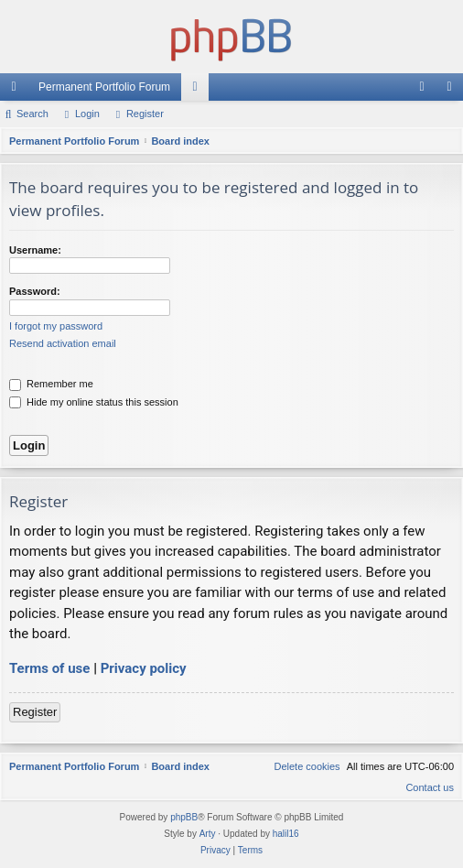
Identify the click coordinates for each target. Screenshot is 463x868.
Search (32, 114)
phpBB (184, 817)
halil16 (286, 834)
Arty (208, 834)
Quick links (17, 91)
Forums (199, 91)
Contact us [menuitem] (430, 787)
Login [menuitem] (426, 91)
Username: (35, 250)
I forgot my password (56, 326)
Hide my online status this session (94, 402)
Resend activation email (63, 343)
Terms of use (49, 668)
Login (87, 114)
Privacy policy (144, 668)
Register (145, 114)
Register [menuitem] (453, 91)
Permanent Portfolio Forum (104, 87)
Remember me (51, 384)
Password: (35, 291)
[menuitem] (307, 766)
